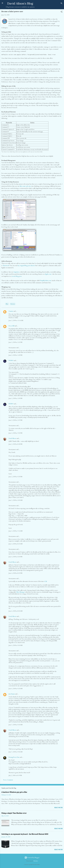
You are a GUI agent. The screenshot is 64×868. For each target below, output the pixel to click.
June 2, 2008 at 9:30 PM (15, 477)
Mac (7, 304)
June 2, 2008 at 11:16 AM (16, 320)
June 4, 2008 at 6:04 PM (15, 557)
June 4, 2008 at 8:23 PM (15, 573)
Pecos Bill (11, 326)
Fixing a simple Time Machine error (14, 813)
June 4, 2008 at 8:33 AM (16, 544)
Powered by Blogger (32, 858)
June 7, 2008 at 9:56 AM (16, 752)
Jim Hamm (12, 694)
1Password (6, 266)
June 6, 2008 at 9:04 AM (16, 645)
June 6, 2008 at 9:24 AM (16, 689)
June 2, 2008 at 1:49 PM (15, 355)
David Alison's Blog (20, 3)
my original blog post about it (26, 266)
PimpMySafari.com (46, 281)
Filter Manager (21, 592)
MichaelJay (36, 861)
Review (13, 304)
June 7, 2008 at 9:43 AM (16, 725)
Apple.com (48, 274)
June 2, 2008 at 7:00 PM (15, 433)
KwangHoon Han (14, 757)
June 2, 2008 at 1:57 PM (15, 420)
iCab (46, 581)
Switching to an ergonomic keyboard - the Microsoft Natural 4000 (25, 834)
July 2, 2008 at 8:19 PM (15, 775)
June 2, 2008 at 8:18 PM (15, 444)
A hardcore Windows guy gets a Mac (14, 792)
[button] (61, 12)
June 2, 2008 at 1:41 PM (15, 342)
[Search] (61, 4)
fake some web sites (25, 186)
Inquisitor (17, 272)
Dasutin (11, 311)
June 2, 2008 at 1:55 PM (15, 398)
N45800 (11, 361)
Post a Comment (8, 780)
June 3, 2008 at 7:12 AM (16, 531)
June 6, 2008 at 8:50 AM (16, 611)
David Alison (12, 438)
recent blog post (17, 276)
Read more (58, 808)
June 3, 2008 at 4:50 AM (16, 500)
